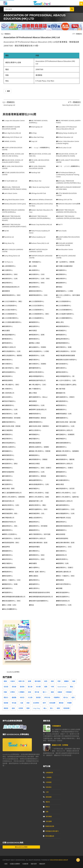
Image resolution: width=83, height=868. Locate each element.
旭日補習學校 (7, 430)
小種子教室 (61, 389)
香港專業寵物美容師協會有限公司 (41, 597)
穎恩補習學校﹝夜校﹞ (10, 513)
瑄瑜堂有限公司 (8, 501)
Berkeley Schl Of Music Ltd (12, 137)
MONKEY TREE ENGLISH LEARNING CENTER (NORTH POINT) (14, 226)
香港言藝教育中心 (63, 597)
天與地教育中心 (62, 364)
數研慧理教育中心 (36, 422)
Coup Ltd (33, 141)
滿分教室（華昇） (9, 489)
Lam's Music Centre (10, 193)
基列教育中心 (34, 360)
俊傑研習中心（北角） (10, 279)
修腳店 (59, 287)
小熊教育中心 (7, 389)
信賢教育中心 (34, 287)
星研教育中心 (7, 439)
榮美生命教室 (34, 464)
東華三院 (21, 681)
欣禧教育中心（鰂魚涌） (38, 476)
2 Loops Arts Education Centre (13, 121)
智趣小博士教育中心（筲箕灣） (40, 451)
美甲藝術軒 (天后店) (63, 518)
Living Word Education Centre (13, 200)
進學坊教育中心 (62, 559)
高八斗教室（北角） (10, 605)
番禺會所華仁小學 (36, 501)
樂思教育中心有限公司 (64, 464)
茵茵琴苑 (6, 547)
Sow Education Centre (64, 249)
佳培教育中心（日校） (37, 274)
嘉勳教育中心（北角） (37, 355)
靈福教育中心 (34, 584)
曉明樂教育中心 (8, 455)
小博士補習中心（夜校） (11, 385)
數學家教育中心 (35, 414)
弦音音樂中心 (7, 397)
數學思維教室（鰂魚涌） (38, 418)
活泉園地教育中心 (63, 480)
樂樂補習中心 (7, 468)
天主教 (30, 697)
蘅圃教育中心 (7, 551)
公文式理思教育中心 (37, 310)
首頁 (6, 864)
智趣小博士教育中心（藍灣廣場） (68, 451)
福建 (74, 681)
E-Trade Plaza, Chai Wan (45, 81)
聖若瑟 (38, 697)
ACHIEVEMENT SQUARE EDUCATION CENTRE (11, 128)
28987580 (39, 69)
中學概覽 (47, 782)
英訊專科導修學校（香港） (66, 543)
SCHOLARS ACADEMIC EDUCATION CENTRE (65, 244)
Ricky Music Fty (8, 243)
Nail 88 (5, 231)
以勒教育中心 (34, 270)
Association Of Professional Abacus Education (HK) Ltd (32, 37)
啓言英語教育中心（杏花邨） (67, 351)
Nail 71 (59, 224)
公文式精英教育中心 (10, 314)
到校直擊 (52, 703)
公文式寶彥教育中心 (37, 301)
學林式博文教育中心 (37, 372)
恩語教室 (33, 401)
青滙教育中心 (7, 588)
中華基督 (69, 692)
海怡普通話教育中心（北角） (39, 484)
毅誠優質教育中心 (36, 480)
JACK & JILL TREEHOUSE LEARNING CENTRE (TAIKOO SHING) (14, 188)
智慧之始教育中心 (9, 447)
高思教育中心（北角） (64, 605)
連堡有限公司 (61, 555)
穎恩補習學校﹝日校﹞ (37, 513)
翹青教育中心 (7, 530)
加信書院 (6, 331)
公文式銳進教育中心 (37, 318)
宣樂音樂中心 (7, 376)
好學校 (13, 692)
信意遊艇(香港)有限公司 (11, 287)
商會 (28, 703)
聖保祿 (22, 687)
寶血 (72, 687)
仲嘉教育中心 (61, 270)
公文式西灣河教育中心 (10, 318)
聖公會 (30, 687)
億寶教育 (6, 291)
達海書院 (33, 563)
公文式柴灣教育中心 (64, 306)
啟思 (46, 681)
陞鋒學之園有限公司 (64, 572)
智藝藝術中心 (7, 451)
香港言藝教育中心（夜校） (12, 601)
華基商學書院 (34, 547)
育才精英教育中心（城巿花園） (40, 534)
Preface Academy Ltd (37, 237)
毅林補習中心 (61, 476)
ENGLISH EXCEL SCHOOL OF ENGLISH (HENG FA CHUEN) (67, 155)
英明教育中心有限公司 (37, 538)
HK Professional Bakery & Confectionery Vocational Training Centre (68, 175)
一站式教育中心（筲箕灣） (66, 262)
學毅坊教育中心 (62, 372)
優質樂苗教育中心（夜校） (12, 295)
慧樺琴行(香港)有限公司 (38, 410)
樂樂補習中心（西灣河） (65, 468)
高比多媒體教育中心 (10, 609)
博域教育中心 (61, 335)
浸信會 (14, 687)
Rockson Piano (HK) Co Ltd (39, 243)
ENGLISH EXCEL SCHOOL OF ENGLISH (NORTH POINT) (13, 161)
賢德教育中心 (7, 555)
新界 (44, 703)
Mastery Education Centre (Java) (14, 204)
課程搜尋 (47, 797)
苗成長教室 (61, 534)
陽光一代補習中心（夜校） (66, 576)
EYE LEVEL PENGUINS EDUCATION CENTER (37, 167)
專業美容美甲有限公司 (37, 380)
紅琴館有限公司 (8, 518)
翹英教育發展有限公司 (64, 526)
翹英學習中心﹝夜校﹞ (10, 526)
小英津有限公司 (8, 393)
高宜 (31, 605)
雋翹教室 (60, 580)
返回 (8, 91)
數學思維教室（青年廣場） (12, 418)
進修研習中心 (7, 559)
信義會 (60, 692)
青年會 (37, 692)
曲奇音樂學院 (61, 455)
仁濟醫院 (21, 692)
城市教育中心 (7, 360)
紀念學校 (36, 703)
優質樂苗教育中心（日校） (39, 295)
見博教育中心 (34, 551)
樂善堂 (6, 708)
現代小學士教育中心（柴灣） (39, 497)
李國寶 (69, 703)
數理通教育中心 (62, 418)
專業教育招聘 (49, 826)
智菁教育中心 (61, 447)
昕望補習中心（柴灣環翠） (66, 434)
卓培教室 (33, 331)
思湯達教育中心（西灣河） (66, 397)
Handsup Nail (35, 173)
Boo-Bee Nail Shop (36, 137)
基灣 (29, 681)
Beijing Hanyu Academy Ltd (66, 133)
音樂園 (59, 588)
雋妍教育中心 (34, 580)
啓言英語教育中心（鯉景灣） (13, 355)
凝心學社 (60, 322)
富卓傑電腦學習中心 (37, 376)
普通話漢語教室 (35, 443)
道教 (46, 687)
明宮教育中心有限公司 (64, 430)
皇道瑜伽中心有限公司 (64, 501)
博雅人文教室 (34, 343)
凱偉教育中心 (7, 326)
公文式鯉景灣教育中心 (64, 318)
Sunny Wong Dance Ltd (11, 256)
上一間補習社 (6, 34)
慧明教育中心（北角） (10, 410)
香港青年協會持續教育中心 (39, 601)
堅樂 (28, 708)
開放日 (6, 697)
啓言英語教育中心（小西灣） (39, 351)
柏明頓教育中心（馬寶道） (39, 459)
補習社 (47, 802)
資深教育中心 (61, 551)
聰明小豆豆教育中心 (10, 534)
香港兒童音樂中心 (63, 592)
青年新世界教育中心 (64, 584)
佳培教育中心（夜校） (10, 274)
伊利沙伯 (47, 697)
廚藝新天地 (61, 393)
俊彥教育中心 (7, 283)
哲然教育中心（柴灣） (64, 347)
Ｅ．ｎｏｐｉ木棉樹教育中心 (39, 148)
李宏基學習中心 (8, 459)
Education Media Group (59, 860)
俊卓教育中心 (61, 279)
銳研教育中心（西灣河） (65, 568)
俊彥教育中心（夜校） (37, 283)
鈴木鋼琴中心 (34, 568)
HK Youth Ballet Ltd (10, 181)
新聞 (58, 708)
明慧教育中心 (7, 434)
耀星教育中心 (34, 530)
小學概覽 (47, 777)
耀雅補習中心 (61, 530)
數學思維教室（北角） (64, 414)
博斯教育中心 (7, 339)
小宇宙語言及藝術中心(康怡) (66, 385)
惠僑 (5, 681)
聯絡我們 (42, 864)
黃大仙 (66, 697)
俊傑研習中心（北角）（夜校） (40, 279)
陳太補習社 (34, 576)
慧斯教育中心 (61, 405)
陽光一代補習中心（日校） (12, 580)
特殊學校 (47, 787)
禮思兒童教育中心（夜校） (39, 509)
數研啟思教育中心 (9, 422)
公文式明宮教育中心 (10, 306)
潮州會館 (38, 681)
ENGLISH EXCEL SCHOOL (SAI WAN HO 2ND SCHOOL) (13, 155)
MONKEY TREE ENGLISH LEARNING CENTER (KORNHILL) (40, 217)
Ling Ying (36, 708)
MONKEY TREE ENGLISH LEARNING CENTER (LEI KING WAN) (68, 217)
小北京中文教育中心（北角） (67, 380)
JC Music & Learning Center (39, 187)
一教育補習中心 (35, 262)
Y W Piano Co (8, 262)
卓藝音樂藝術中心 (9, 335)
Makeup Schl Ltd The (64, 200)
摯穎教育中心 (61, 410)
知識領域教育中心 (63, 505)
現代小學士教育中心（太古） (67, 493)
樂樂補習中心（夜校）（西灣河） (41, 468)
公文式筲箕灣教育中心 (64, 310)
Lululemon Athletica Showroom (41, 200)
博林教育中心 (34, 339)
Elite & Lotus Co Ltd (64, 148)
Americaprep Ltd (9, 105)
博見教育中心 (7, 343)
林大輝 (38, 687)
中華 (52, 687)
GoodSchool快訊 (21, 847)
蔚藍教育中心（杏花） (64, 547)
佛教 (52, 681)
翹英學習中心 (34, 522)
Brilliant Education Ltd (65, 137)
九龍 (21, 703)
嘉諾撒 (14, 697)
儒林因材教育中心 (36, 291)
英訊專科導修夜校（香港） (39, 543)
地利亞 (22, 697)
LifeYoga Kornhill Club (37, 193)
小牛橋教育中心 (35, 389)
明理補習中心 (34, 434)
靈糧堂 (66, 681)
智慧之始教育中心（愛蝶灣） (39, 447)
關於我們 (34, 864)
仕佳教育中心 (7, 270)
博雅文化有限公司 (9, 347)
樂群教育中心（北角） (37, 472)
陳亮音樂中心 (7, 576)
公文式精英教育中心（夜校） (39, 314)
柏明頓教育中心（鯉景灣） (66, 459)
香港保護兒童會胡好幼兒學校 (39, 592)
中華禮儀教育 (56, 726)
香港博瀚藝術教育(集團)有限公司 (14, 597)
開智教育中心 (7, 572)
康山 (45, 708)
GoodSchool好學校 (13, 672)
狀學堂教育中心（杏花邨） (66, 489)
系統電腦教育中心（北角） (66, 513)
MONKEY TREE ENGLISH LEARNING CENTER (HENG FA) (66, 211)
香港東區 (39, 75)
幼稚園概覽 (48, 773)
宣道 (29, 692)
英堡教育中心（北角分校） (12, 538)
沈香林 (13, 681)
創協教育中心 (34, 326)
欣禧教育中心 (7, 476)
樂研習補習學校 (8, 472)
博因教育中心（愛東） (37, 335)
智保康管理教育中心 (64, 443)
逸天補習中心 (7, 563)
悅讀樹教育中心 (8, 405)
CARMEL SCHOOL (9, 141)
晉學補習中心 (61, 439)
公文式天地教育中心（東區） (13, 301)
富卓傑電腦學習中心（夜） (66, 376)
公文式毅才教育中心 (10, 310)
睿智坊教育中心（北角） (11, 505)
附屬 (5, 692)
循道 (52, 692)
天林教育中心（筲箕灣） (38, 364)
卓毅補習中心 (61, 331)
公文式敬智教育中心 (64, 301)
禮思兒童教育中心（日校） (66, 509)
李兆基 (14, 703)
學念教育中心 (61, 368)
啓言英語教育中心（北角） (12, 351)
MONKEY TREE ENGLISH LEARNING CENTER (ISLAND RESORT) (12, 218)
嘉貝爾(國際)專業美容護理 (65, 355)
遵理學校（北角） (63, 563)
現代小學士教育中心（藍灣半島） (68, 497)
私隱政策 (25, 864)
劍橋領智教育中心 (63, 326)
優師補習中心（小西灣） (65, 291)
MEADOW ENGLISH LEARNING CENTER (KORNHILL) (13, 211)
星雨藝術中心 (34, 439)
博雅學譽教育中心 (63, 343)
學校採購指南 (49, 836)
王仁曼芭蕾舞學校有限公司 (12, 493)
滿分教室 (60, 484)
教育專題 (47, 816)
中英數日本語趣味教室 (64, 266)
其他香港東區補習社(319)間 (19, 114)
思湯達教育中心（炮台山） (39, 397)
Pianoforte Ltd (8, 237)
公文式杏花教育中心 (37, 306)
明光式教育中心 (35, 430)
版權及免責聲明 (15, 864)
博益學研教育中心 (63, 339)
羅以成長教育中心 (36, 518)
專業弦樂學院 (7, 380)
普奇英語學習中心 (9, 443)
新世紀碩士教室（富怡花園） (67, 422)
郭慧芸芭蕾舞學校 (9, 568)
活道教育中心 (7, 484)
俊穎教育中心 (61, 283)
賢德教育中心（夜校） (37, 555)
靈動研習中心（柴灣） (10, 584)
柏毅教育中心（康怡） (10, 464)
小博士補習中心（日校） (38, 385)
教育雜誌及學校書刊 (51, 831)
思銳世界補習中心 (9, 401)
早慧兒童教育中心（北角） (66, 426)
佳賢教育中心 (61, 274)
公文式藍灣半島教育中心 (65, 314)
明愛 (59, 681)
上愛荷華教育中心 (9, 266)
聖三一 (45, 692)
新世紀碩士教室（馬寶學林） (39, 426)
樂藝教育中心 (61, 472)
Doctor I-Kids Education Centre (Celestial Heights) (68, 142)
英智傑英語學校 (62, 538)
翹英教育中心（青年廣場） (39, 526)
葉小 (52, 708)
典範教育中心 (34, 322)
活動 (46, 812)
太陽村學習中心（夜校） (11, 368)
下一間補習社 (77, 34)
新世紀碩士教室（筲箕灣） (12, 426)
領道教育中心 (7, 592)
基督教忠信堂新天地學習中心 (67, 360)
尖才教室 (33, 393)
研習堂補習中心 (8, 509)
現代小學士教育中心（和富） (39, 493)
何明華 (21, 708)
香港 (73, 697)
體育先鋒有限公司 (63, 601)
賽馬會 (61, 703)
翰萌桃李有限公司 (9, 522)
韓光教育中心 (34, 588)
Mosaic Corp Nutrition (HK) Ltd (40, 224)
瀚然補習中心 (34, 489)
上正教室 (33, 266)
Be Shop (33, 133)
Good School (62, 687)
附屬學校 (57, 697)
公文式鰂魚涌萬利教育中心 (12, 322)
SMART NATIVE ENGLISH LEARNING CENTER (38, 250)
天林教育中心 (7, 364)
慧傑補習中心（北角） (37, 405)
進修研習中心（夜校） (37, 559)
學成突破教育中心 (9, 372)
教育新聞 (66, 708)
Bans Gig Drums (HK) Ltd (71, 105)
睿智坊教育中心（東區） (38, 505)
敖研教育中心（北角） (10, 414)
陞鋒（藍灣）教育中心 (37, 572)
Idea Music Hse (35, 181)
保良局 (6, 687)
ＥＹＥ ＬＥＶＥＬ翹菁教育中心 (68, 166)
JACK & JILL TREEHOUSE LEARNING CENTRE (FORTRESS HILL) (68, 182)
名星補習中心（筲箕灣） (38, 347)
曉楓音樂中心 (34, 455)
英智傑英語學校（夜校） (11, 543)
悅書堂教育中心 (62, 401)
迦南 (13, 708)
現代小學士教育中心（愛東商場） (14, 497)
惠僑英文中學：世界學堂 (60, 745)
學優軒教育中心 (35, 368)
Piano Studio (61, 231)
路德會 (6, 703)
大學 (46, 792)
